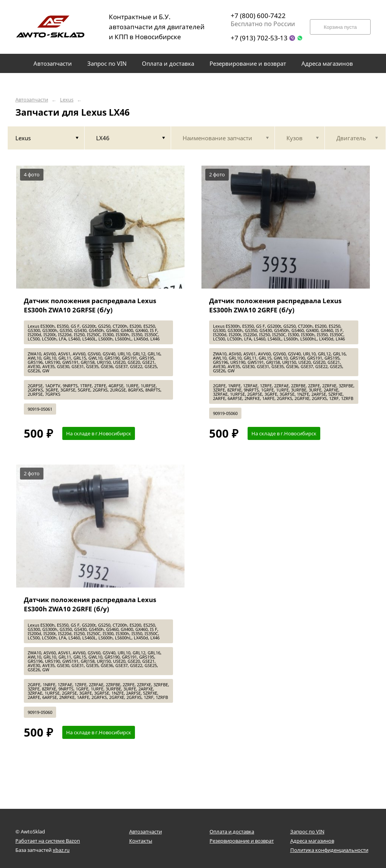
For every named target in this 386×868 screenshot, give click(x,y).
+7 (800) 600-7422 (258, 16)
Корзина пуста (340, 27)
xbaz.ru (61, 850)
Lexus (67, 100)
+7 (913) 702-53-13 (259, 38)
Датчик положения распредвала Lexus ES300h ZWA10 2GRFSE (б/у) (90, 305)
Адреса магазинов (312, 841)
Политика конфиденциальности (329, 850)
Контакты (141, 841)
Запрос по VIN (307, 831)
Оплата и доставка (232, 831)
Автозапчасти (32, 100)
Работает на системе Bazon (48, 841)
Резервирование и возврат (242, 841)
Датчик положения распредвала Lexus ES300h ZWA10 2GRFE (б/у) (275, 305)
